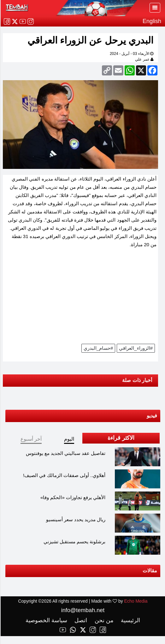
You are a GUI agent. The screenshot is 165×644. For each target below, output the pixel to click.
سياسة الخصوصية (46, 620)
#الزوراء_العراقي (136, 348)
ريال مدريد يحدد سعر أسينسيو (76, 519)
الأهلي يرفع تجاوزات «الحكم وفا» (73, 497)
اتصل (80, 620)
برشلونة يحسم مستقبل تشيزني (74, 542)
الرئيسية (129, 620)
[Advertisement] (80, 298)
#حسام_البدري (98, 348)
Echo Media (136, 601)
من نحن (103, 620)
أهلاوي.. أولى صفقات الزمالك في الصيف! (64, 475)
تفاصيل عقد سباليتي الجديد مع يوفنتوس (65, 453)
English (152, 21)
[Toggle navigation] (155, 8)
